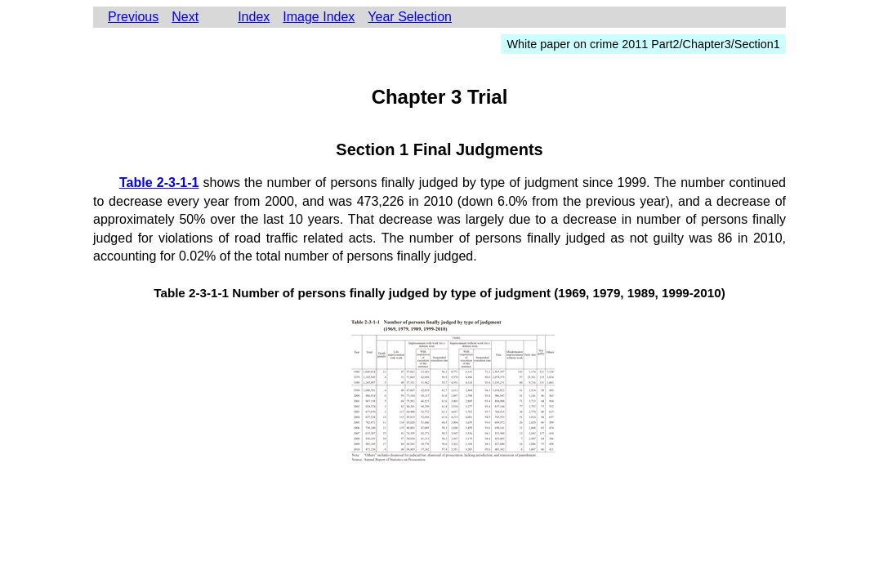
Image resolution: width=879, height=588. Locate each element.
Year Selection (410, 17)
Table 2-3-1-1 (159, 183)
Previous (133, 17)
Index (254, 17)
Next (185, 17)
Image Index (319, 17)
